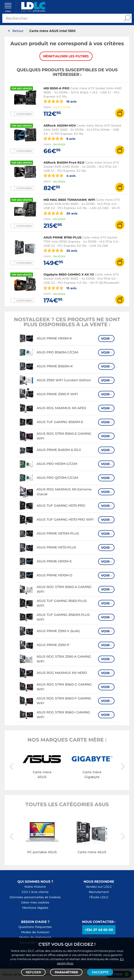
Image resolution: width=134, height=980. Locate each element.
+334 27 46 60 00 (99, 930)
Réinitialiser (66, 56)
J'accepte (100, 972)
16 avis (60, 101)
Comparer (24, 114)
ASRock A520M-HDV (60, 125)
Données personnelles (27, 897)
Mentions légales (35, 908)
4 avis (60, 175)
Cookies (55, 897)
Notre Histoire (35, 887)
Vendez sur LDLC (99, 887)
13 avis (60, 288)
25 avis (60, 250)
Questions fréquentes (35, 927)
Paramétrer (66, 972)
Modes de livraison (35, 932)
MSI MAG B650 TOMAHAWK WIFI (69, 200)
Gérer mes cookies (35, 902)
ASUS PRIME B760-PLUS (62, 237)
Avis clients (40, 892)
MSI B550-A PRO (56, 88)
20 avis (60, 213)
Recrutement (99, 892)
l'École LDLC (99, 897)
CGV (25, 892)
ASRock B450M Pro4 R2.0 (64, 162)
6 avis (59, 138)
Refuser (33, 972)
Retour (18, 31)
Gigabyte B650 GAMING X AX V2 (69, 274)
